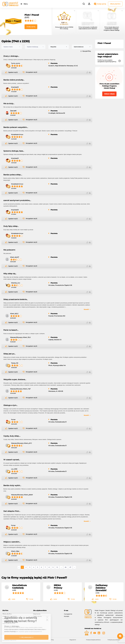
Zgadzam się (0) (13, 72)
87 (70, 567)
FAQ (52, 640)
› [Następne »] (74, 567)
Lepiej (13, 599)
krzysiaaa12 (15, 87)
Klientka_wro (16, 283)
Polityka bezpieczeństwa (93, 640)
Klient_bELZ (14, 314)
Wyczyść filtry (87, 51)
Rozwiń (86, 309)
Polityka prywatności (114, 640)
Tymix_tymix (16, 63)
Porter (13, 420)
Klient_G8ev (15, 551)
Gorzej (31, 599)
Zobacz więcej (109, 94)
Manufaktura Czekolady (19, 587)
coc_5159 (14, 469)
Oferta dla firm (115, 4)
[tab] (16, 611)
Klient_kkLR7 (15, 257)
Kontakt (67, 616)
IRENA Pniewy (58, 587)
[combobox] (12, 47)
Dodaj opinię (102, 4)
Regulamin (73, 640)
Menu (26, 4)
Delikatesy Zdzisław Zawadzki (102, 588)
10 (57, 567)
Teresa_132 (15, 363)
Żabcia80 (13, 111)
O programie (68, 614)
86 (66, 567)
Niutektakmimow (17, 135)
